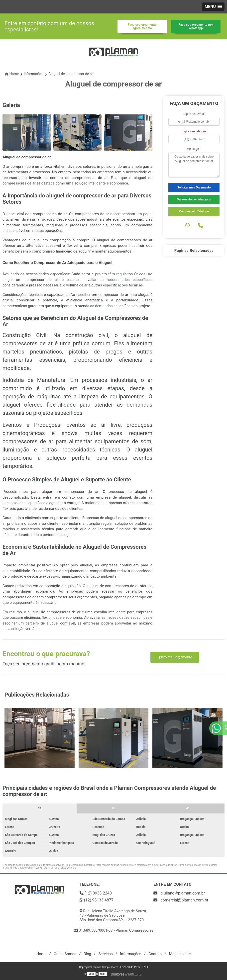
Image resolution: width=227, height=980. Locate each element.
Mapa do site (180, 954)
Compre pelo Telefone (194, 211)
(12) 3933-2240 (96, 893)
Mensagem (194, 149)
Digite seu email (194, 114)
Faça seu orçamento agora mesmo (142, 26)
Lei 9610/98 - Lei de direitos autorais (56, 868)
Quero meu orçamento (175, 657)
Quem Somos (65, 954)
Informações (131, 954)
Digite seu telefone (194, 131)
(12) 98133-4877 (97, 900)
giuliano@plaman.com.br (179, 893)
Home (41, 954)
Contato (155, 954)
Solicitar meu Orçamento (194, 187)
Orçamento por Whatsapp (194, 199)
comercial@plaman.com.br (181, 900)
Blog (87, 954)
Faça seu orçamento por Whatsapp (196, 26)
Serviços (106, 954)
